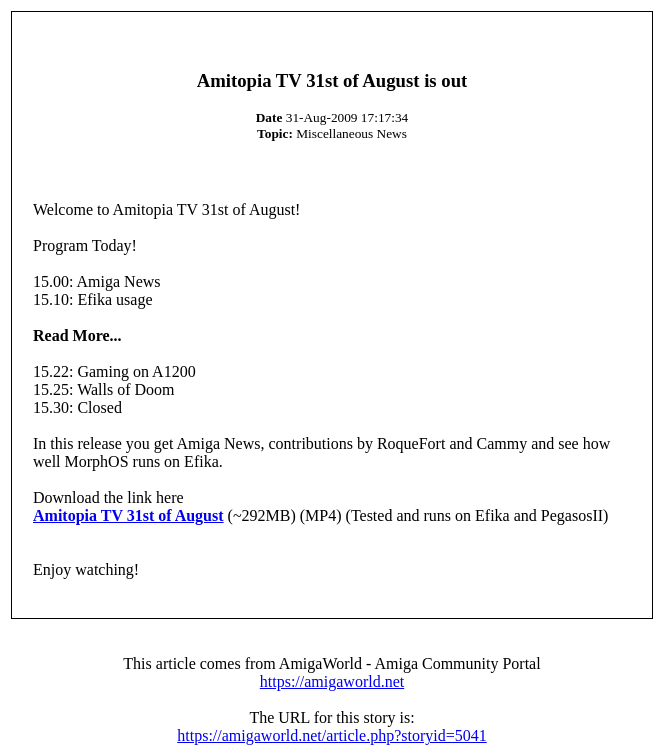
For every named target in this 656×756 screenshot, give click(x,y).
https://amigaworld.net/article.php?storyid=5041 (331, 735)
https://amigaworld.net (332, 681)
